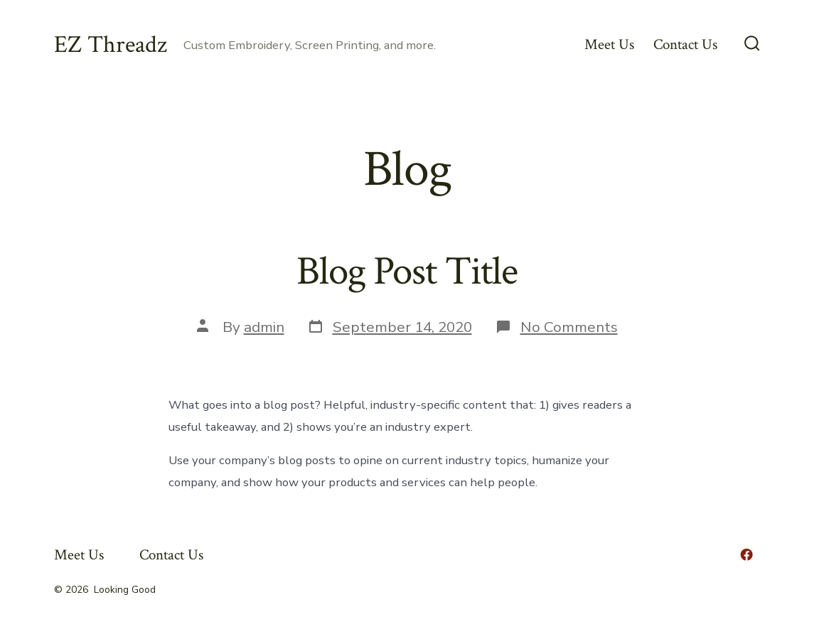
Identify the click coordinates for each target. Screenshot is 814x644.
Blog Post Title (407, 272)
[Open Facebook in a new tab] (746, 554)
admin (264, 327)
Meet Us (609, 44)
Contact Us (685, 44)
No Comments (569, 327)
